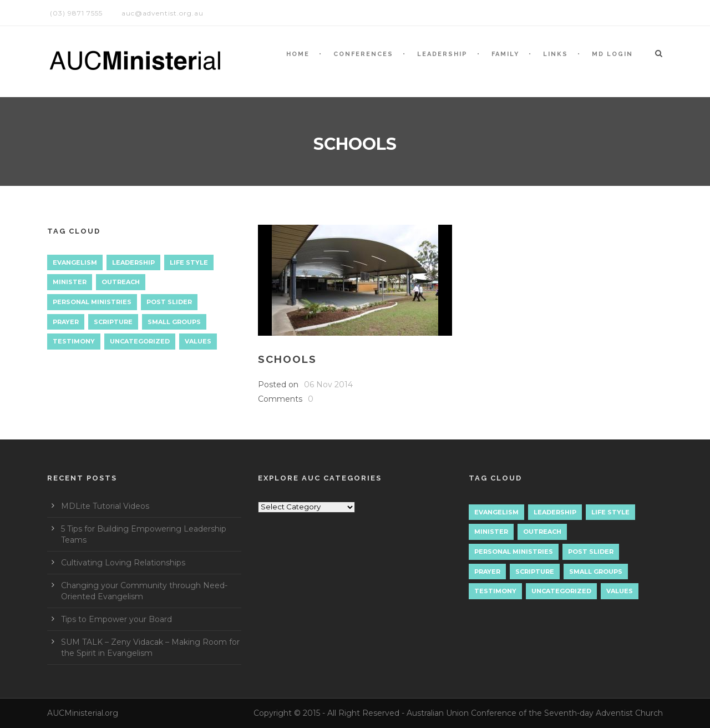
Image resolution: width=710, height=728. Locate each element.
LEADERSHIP (442, 54)
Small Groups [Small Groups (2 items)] (174, 322)
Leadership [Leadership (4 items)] (133, 262)
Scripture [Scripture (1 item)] (113, 322)
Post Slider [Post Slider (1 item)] (169, 302)
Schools (287, 359)
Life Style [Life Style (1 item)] (189, 262)
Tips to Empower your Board (116, 619)
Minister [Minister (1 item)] (70, 282)
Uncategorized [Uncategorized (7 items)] (140, 341)
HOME (298, 54)
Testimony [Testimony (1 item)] (74, 341)
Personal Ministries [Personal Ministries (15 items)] (92, 302)
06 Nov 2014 (328, 385)
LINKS (556, 54)
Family (505, 54)
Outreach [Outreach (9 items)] (121, 282)
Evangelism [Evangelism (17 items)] (75, 262)
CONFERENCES (363, 54)
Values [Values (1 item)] (198, 341)
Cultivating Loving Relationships (123, 563)
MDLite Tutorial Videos (105, 506)
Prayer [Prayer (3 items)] (66, 322)
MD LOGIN (612, 54)
